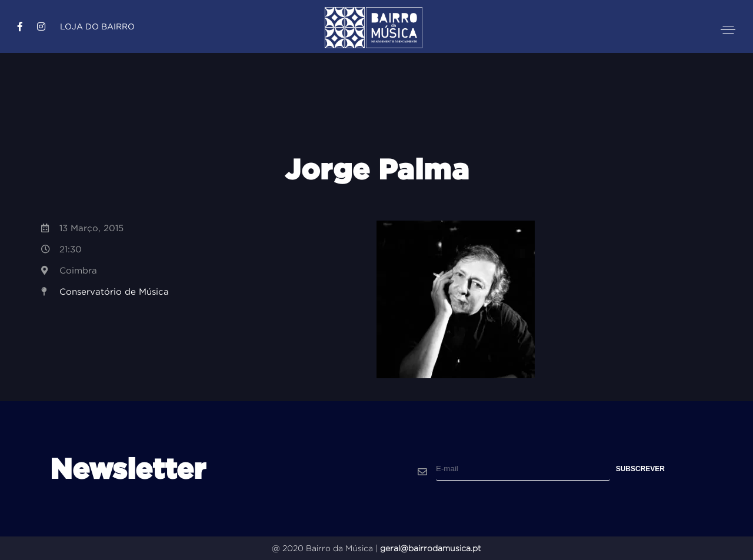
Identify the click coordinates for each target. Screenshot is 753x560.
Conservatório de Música (114, 291)
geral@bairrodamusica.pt (431, 548)
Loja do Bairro (97, 26)
